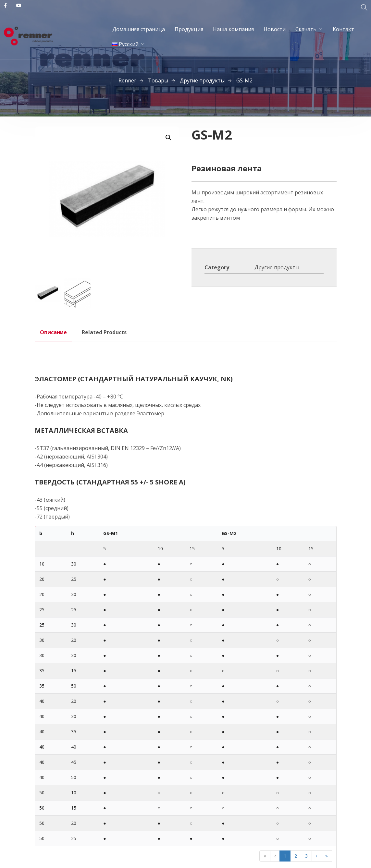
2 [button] (296, 856)
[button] (168, 138)
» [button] (327, 856)
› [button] (316, 856)
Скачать (306, 29)
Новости (275, 29)
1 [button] (285, 856)
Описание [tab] (53, 332)
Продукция (189, 29)
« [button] (265, 856)
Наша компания (233, 29)
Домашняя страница (139, 29)
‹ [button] (275, 856)
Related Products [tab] (104, 332)
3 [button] (306, 856)
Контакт (343, 29)
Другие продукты (277, 267)
